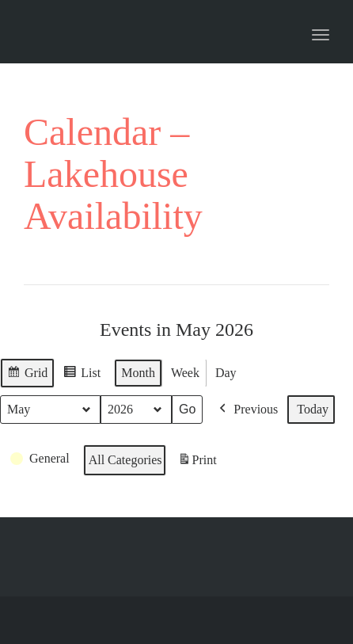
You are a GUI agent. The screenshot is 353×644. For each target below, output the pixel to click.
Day (226, 373)
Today (313, 409)
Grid (27, 375)
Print (197, 462)
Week (185, 373)
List (82, 375)
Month (138, 373)
